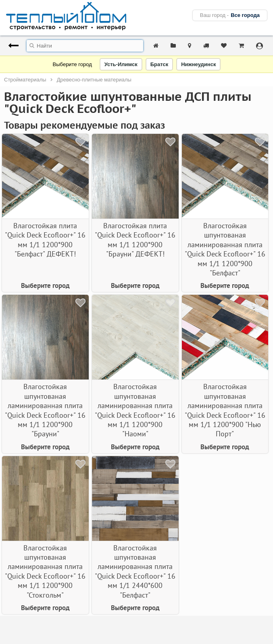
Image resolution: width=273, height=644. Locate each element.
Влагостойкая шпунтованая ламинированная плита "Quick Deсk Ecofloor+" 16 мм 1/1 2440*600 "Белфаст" (135, 571)
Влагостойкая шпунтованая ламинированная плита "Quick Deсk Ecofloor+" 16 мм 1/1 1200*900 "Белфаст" (225, 249)
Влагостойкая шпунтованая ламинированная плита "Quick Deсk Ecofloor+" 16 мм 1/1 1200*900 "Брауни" (45, 410)
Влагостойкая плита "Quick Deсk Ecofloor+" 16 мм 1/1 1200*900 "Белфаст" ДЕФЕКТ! (45, 240)
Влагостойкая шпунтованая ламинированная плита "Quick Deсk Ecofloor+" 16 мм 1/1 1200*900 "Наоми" (135, 410)
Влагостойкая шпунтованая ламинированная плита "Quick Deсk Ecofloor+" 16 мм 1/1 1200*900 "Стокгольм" (45, 571)
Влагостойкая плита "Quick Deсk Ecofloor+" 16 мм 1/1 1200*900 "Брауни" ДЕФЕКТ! (135, 240)
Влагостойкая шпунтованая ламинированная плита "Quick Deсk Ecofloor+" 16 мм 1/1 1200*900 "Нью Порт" (225, 410)
